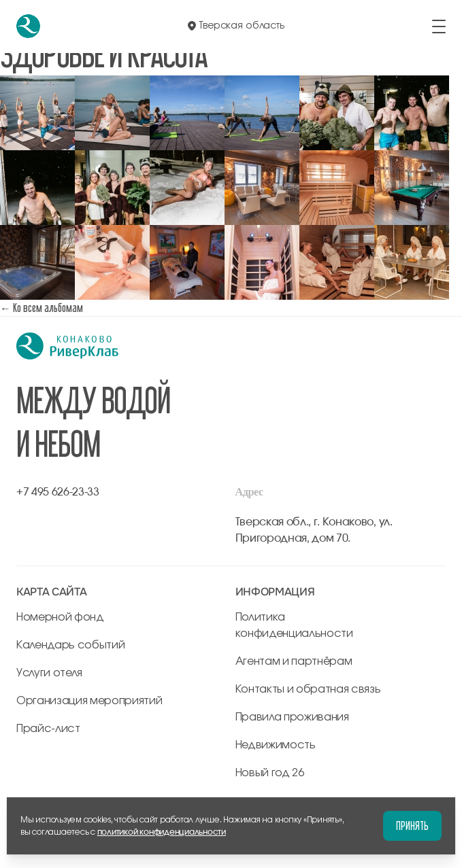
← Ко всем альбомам (42, 308)
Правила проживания (292, 717)
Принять (412, 826)
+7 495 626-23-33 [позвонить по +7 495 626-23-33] (58, 492)
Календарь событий (71, 645)
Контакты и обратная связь (308, 689)
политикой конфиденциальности (162, 832)
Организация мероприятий (89, 701)
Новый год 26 (270, 773)
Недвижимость (276, 745)
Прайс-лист (48, 729)
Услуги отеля (49, 673)
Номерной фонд (60, 617)
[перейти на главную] (28, 26)
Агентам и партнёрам (294, 661)
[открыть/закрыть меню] (439, 27)
